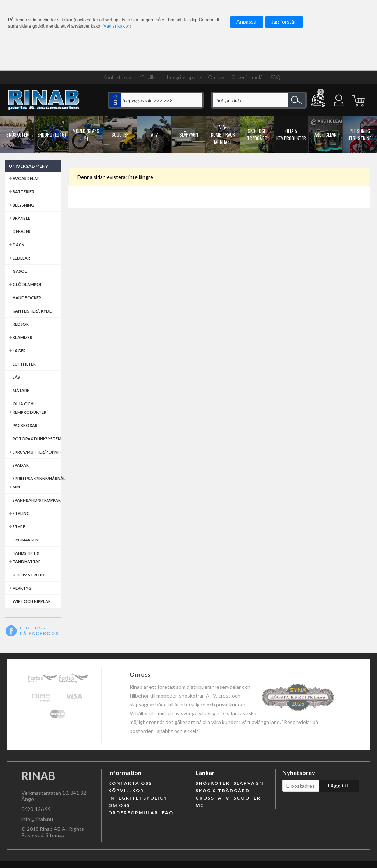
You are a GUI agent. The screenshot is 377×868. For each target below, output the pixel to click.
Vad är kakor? (117, 26)
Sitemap (55, 835)
